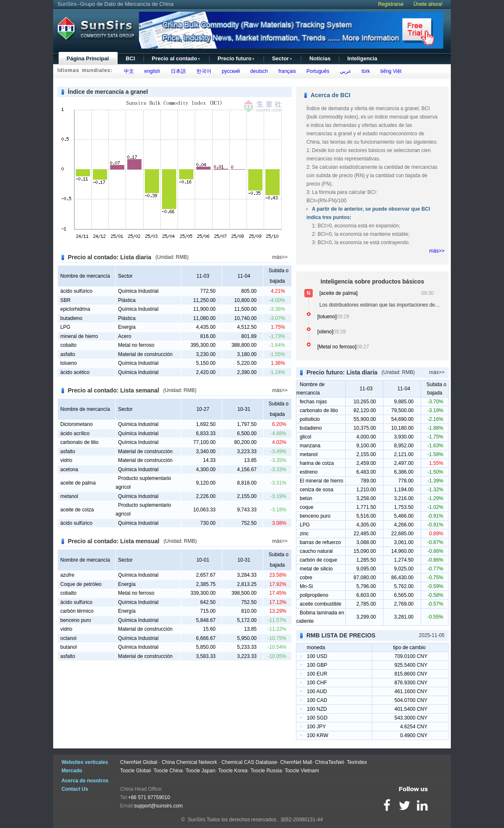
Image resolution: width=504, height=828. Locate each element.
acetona (69, 469)
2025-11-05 (432, 635)
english (151, 71)
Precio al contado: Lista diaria (109, 257)
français (286, 71)
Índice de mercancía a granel (108, 92)
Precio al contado (176, 58)
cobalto (68, 345)
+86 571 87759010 (149, 797)
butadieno (71, 318)
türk (364, 71)
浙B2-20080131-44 (302, 820)
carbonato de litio (79, 442)
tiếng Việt (390, 71)
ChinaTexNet (330, 762)
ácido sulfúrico (76, 291)
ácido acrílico (75, 433)
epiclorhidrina (75, 309)
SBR (66, 300)
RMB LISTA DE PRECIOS (341, 635)
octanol (68, 638)
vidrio (66, 460)
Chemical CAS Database (249, 762)
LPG (65, 327)
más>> (280, 257)
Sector (282, 58)
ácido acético (75, 372)
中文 (127, 71)
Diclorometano (76, 424)
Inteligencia (363, 58)
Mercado (72, 771)
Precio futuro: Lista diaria (342, 372)
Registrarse (391, 4)
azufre (67, 575)
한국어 (202, 71)
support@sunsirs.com (158, 806)
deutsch (258, 71)
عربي (344, 71)
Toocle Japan (200, 771)
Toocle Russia (266, 771)
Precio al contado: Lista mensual (114, 541)
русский (229, 71)
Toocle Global (135, 771)
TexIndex (357, 762)
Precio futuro (237, 58)
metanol (69, 496)
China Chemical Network (189, 762)
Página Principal (88, 58)
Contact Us (75, 789)
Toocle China (168, 771)
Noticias (320, 58)
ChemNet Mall (296, 762)
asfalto (68, 354)
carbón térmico (77, 611)
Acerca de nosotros (85, 781)
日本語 (177, 71)
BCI (130, 58)
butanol (68, 647)
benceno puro (76, 620)
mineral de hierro (79, 336)
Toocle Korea (233, 771)
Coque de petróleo (81, 584)
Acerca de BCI (330, 95)
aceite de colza (77, 510)
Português (316, 71)
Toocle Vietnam (302, 771)
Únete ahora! (428, 4)
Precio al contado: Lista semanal (113, 390)
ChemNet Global (139, 762)
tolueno (68, 363)
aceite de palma (78, 483)
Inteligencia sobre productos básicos (372, 281)
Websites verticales (85, 762)
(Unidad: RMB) (172, 257)
